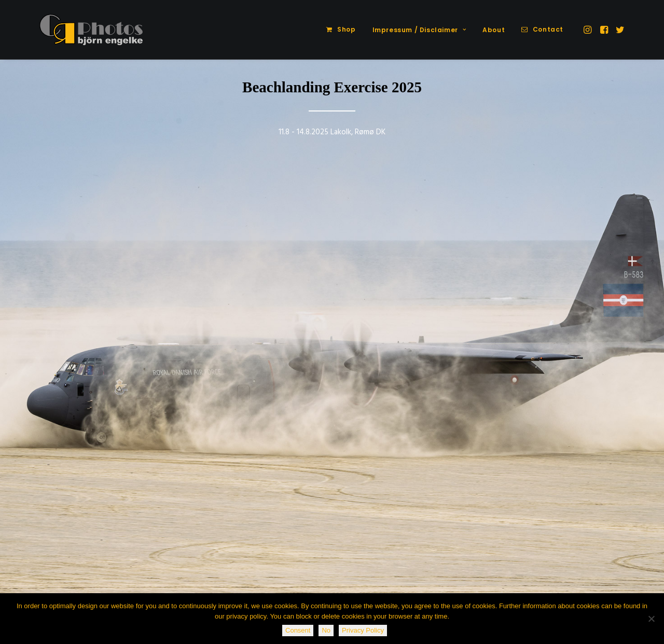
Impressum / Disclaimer (419, 30)
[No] (651, 619)
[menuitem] (341, 30)
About (494, 30)
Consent (298, 630)
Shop (346, 29)
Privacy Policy (363, 630)
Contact (548, 29)
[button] (589, 30)
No (326, 630)
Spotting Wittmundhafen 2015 (91, 532)
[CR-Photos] (91, 30)
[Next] (639, 215)
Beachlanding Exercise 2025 (332, 87)
